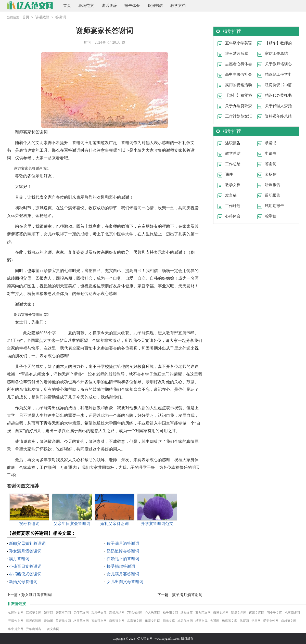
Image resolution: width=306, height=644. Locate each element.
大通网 (215, 621)
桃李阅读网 (292, 612)
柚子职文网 (170, 612)
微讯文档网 (221, 612)
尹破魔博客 (34, 629)
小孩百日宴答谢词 (25, 566)
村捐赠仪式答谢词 (25, 574)
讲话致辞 (109, 6)
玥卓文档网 (239, 612)
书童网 (256, 621)
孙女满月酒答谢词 (25, 551)
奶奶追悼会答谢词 (123, 551)
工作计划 (233, 205)
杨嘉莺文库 (229, 621)
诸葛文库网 (257, 612)
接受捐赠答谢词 (121, 566)
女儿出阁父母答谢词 (125, 581)
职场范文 (86, 6)
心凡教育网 (152, 612)
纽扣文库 (187, 612)
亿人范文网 (145, 638)
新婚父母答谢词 (23, 581)
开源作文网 (16, 621)
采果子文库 (99, 612)
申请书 (271, 153)
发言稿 (231, 195)
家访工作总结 (276, 53)
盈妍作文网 (63, 621)
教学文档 (178, 6)
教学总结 (233, 153)
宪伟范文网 (81, 612)
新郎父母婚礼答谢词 (27, 543)
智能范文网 (99, 621)
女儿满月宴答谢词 (123, 574)
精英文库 (201, 621)
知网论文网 (16, 612)
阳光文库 (169, 621)
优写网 (244, 621)
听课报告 (273, 185)
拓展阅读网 (34, 621)
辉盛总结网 (117, 612)
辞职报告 (273, 195)
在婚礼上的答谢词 (123, 558)
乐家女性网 (152, 621)
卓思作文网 (185, 621)
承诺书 (271, 143)
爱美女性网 (271, 621)
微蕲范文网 (117, 621)
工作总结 (233, 164)
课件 (229, 174)
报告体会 (132, 6)
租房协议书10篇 (278, 85)
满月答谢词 (19, 558)
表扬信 (271, 174)
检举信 (271, 216)
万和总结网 (135, 612)
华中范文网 (16, 629)
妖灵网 (48, 612)
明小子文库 (274, 612)
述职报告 (233, 143)
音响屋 (48, 621)
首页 (67, 6)
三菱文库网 (52, 629)
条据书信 (155, 6)
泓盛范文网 (34, 612)
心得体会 (233, 216)
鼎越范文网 (289, 621)
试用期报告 (275, 205)
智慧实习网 (63, 612)
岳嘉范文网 (135, 621)
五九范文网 (203, 612)
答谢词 (61, 17)
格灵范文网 (81, 621)
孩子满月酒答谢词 (123, 543)
